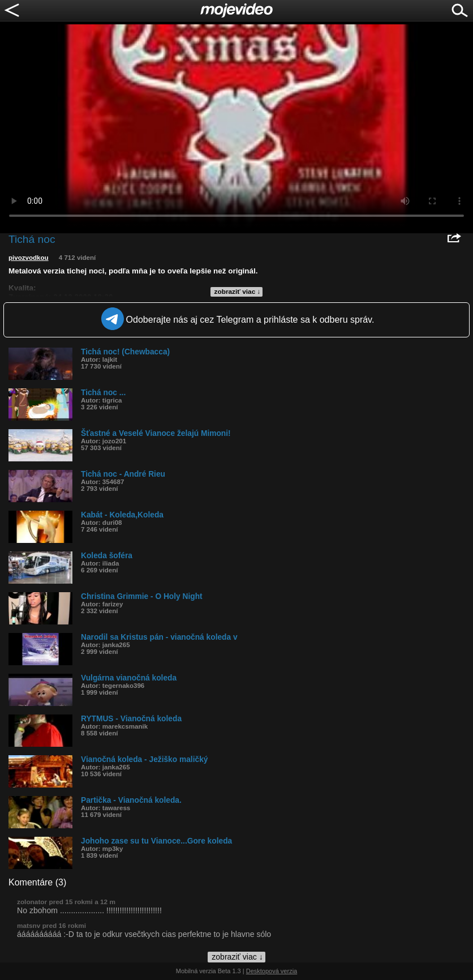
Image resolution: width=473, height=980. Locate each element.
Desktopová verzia (272, 971)
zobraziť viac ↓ (238, 292)
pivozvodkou (29, 258)
